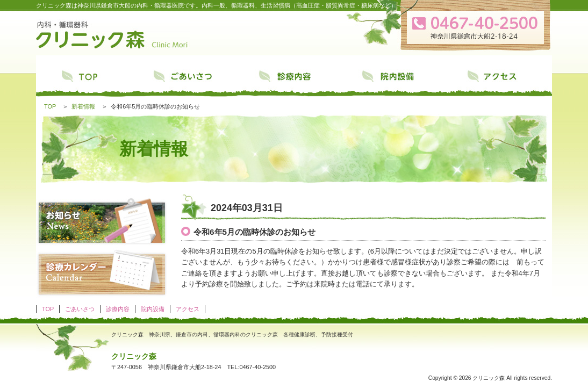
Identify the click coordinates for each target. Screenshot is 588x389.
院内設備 (397, 79)
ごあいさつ (191, 79)
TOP (88, 79)
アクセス (500, 79)
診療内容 (294, 79)
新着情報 (83, 106)
